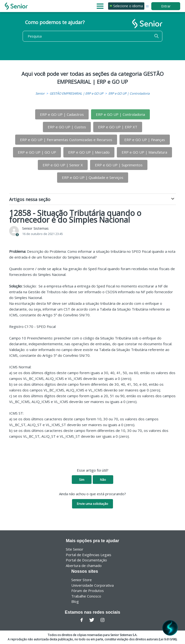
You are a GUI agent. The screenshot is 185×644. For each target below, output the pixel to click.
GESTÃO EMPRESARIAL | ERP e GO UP (76, 93)
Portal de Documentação (86, 560)
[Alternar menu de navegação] (147, 6)
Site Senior (75, 549)
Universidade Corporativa (92, 585)
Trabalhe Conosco (86, 596)
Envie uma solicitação (92, 504)
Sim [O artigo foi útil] (82, 480)
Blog (75, 601)
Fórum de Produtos (88, 591)
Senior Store (82, 580)
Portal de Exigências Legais (89, 555)
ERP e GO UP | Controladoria (129, 93)
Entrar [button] (166, 6)
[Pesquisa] (92, 36)
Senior (40, 93)
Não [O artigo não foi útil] (103, 480)
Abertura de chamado (84, 566)
